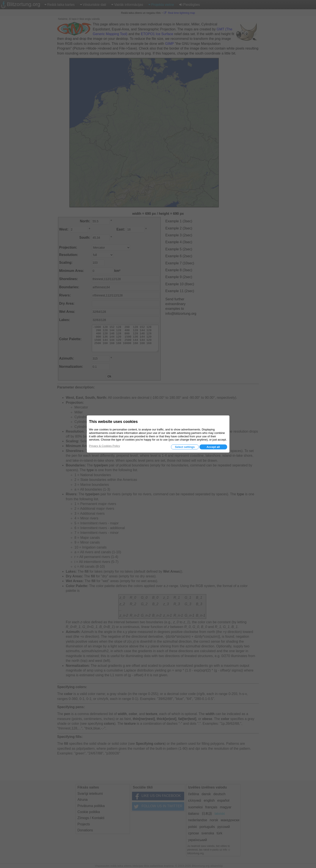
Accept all (213, 447)
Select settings (185, 447)
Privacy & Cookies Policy (105, 446)
